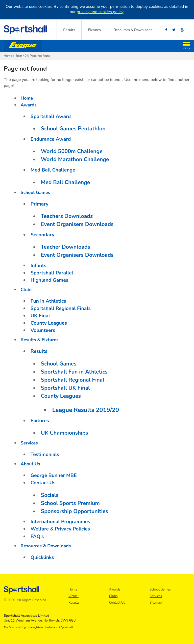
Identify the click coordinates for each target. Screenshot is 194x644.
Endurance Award (51, 139)
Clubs (27, 290)
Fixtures (94, 30)
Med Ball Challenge (53, 170)
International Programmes (60, 522)
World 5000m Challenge (72, 151)
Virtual (74, 596)
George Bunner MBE (54, 475)
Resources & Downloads (133, 30)
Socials (50, 495)
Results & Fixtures (40, 340)
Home (8, 56)
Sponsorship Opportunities (75, 511)
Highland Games (50, 280)
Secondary (43, 235)
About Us (30, 464)
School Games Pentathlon (73, 129)
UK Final (40, 316)
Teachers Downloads (67, 216)
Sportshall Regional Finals (61, 308)
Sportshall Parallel (52, 273)
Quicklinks (42, 557)
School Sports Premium (70, 503)
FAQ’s (37, 536)
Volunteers (43, 330)
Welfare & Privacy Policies (60, 529)
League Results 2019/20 (86, 410)
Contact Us (43, 483)
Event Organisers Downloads (77, 224)
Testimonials (45, 454)
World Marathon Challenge (75, 159)
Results (69, 30)
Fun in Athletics (48, 301)
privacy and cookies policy (100, 12)
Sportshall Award (51, 116)
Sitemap (156, 603)
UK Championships (65, 433)
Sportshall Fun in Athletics (74, 372)
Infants (39, 265)
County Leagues (49, 323)
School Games (35, 192)
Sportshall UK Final (65, 388)
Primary (40, 204)
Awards (29, 105)
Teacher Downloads (66, 247)
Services (29, 443)
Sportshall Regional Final (73, 380)
